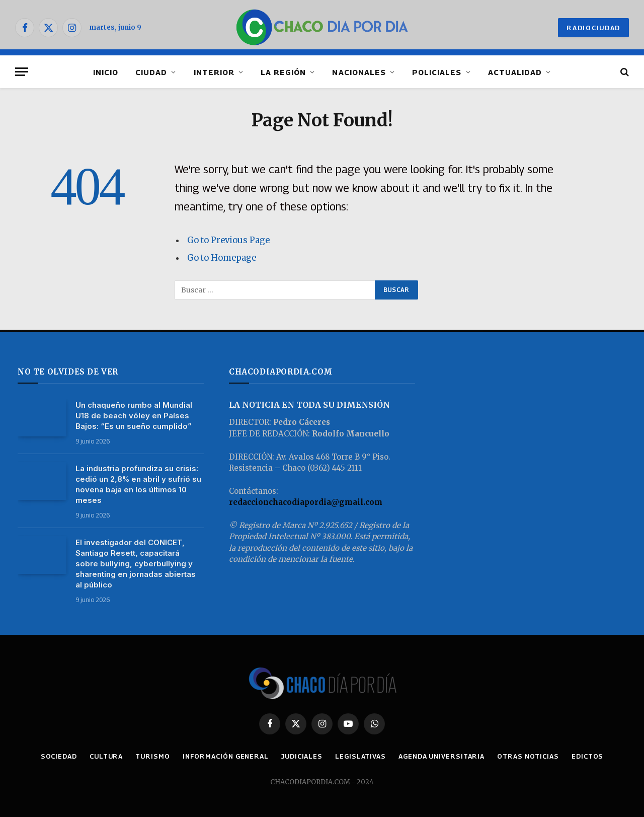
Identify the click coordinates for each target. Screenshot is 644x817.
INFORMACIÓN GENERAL (226, 756)
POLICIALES (437, 72)
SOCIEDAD (59, 756)
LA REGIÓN (283, 72)
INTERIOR (214, 72)
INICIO (106, 72)
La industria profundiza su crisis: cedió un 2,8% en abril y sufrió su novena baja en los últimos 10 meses (138, 484)
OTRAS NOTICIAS (528, 756)
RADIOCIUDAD (593, 28)
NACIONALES (359, 72)
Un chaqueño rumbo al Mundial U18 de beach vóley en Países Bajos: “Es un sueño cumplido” (134, 416)
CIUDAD (151, 72)
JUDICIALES (302, 756)
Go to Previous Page (228, 240)
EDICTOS (587, 756)
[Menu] (22, 72)
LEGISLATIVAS (360, 756)
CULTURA (106, 756)
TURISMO (152, 756)
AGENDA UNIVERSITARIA (441, 756)
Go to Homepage (222, 258)
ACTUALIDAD (515, 72)
